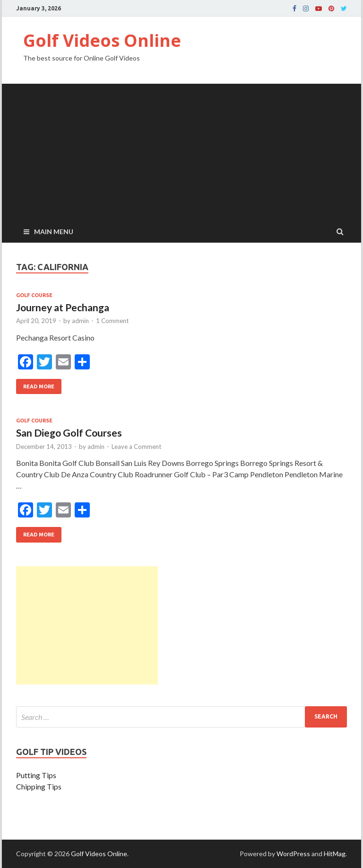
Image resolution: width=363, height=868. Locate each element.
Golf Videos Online (102, 40)
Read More (35, 384)
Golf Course (34, 295)
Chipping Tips (39, 786)
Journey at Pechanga (63, 307)
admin (80, 321)
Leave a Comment (136, 447)
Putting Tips (36, 775)
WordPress (293, 854)
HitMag (335, 854)
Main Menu (54, 232)
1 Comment (112, 321)
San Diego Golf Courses (69, 433)
